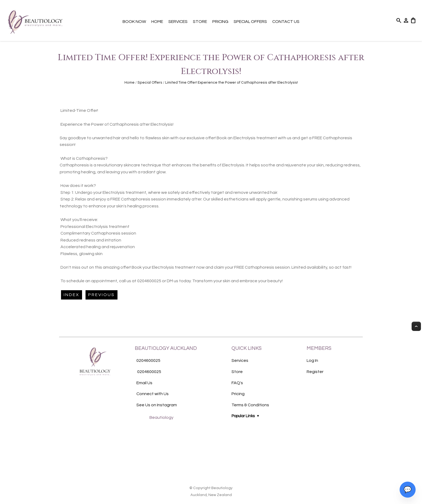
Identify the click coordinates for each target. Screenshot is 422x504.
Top (416, 326)
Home (157, 22)
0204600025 (148, 361)
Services (178, 22)
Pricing (220, 22)
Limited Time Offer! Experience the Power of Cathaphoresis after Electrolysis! (232, 83)
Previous (102, 295)
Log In (312, 360)
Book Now (134, 22)
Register (315, 372)
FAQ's (237, 383)
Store (200, 22)
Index (72, 295)
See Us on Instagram (157, 405)
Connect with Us (153, 394)
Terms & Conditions (250, 405)
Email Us (144, 383)
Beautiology (161, 417)
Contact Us (286, 22)
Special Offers (250, 22)
